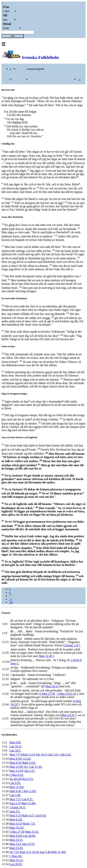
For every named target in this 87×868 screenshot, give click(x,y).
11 (10, 596)
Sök (13, 36)
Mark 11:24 (28, 755)
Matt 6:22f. (16, 820)
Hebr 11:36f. (59, 852)
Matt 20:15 (52, 686)
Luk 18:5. (15, 751)
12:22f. (27, 759)
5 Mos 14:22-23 (66, 694)
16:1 (26, 767)
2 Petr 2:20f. (29, 791)
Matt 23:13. (16, 860)
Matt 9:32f (16, 759)
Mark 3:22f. (29, 763)
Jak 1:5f (53, 755)
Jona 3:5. (15, 811)
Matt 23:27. (16, 840)
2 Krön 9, (77, 660)
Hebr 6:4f (15, 791)
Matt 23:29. (16, 848)
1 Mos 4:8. (16, 856)
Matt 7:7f (15, 755)
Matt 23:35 (68, 715)
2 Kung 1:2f (71, 645)
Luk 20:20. (16, 864)
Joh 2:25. (30, 771)
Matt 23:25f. (17, 828)
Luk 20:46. (29, 836)
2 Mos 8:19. (17, 775)
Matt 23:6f (16, 836)
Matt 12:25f (16, 771)
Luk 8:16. (41, 815)
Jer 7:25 (14, 852)
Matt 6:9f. (15, 742)
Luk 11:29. (36, 767)
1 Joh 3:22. (65, 755)
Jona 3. (15, 663)
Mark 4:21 (28, 815)
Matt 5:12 (25, 852)
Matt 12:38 (16, 767)
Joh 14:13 (42, 755)
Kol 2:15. (28, 779)
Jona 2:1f (15, 803)
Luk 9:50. (15, 783)
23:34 (35, 852)
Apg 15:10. (28, 844)
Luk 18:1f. (16, 746)
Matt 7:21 (15, 799)
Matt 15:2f (16, 824)
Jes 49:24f (15, 779)
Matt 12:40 (45, 656)
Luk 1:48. (15, 795)
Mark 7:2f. (29, 824)
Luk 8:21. (28, 799)
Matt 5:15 (15, 815)
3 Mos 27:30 (47, 694)
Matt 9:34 (15, 763)
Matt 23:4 (15, 844)
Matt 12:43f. (17, 787)
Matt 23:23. (32, 832)
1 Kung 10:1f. (18, 807)
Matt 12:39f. (29, 803)
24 (11, 602)
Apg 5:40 (45, 852)
